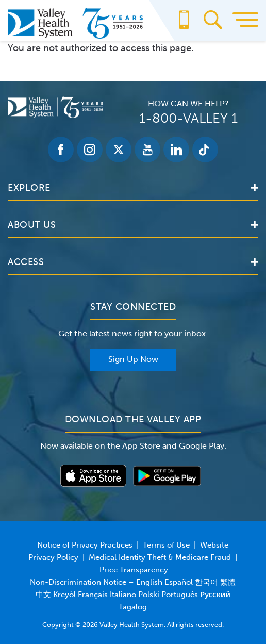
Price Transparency (134, 570)
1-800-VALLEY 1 (188, 118)
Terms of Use (166, 545)
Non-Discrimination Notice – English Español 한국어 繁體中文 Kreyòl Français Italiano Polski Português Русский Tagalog (133, 595)
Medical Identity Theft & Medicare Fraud (160, 557)
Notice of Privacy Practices (85, 545)
